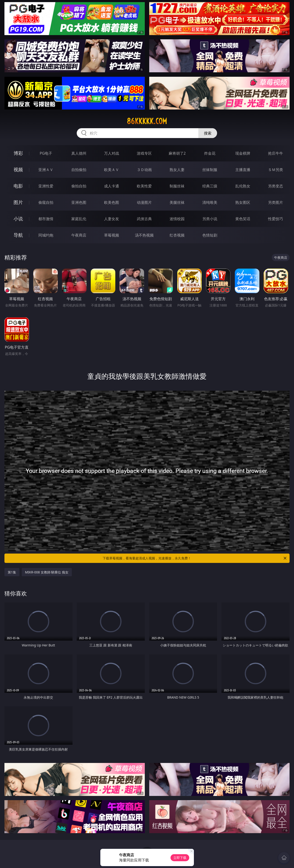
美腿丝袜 (177, 202)
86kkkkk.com (147, 121)
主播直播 (243, 170)
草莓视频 (112, 235)
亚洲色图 (79, 202)
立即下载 (180, 858)
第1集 (12, 572)
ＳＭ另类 (276, 170)
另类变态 (276, 186)
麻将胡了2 (177, 153)
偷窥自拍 (46, 202)
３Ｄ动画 (144, 170)
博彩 (18, 153)
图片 (18, 202)
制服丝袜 (177, 186)
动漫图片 (144, 202)
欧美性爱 (144, 186)
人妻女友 (112, 219)
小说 (18, 219)
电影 (18, 186)
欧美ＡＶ (112, 170)
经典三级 (210, 186)
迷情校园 (177, 219)
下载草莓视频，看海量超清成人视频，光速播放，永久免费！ (195, 558)
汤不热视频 (144, 235)
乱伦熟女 (243, 186)
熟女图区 (243, 202)
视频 (18, 170)
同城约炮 (46, 235)
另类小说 (210, 219)
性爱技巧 (276, 219)
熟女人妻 (177, 170)
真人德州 (79, 153)
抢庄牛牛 (276, 153)
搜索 (208, 133)
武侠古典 (144, 219)
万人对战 (112, 153)
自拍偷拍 (79, 170)
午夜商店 (79, 235)
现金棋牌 (243, 153)
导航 (18, 235)
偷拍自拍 (79, 186)
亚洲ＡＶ (46, 170)
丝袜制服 (210, 170)
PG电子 (46, 153)
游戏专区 (144, 153)
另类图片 (276, 202)
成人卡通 (112, 186)
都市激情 (46, 219)
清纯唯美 (210, 202)
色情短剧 (210, 235)
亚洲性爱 (46, 186)
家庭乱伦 (79, 219)
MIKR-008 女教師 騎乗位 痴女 (47, 572)
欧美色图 (112, 202)
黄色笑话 (243, 219)
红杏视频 (177, 235)
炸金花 (210, 153)
